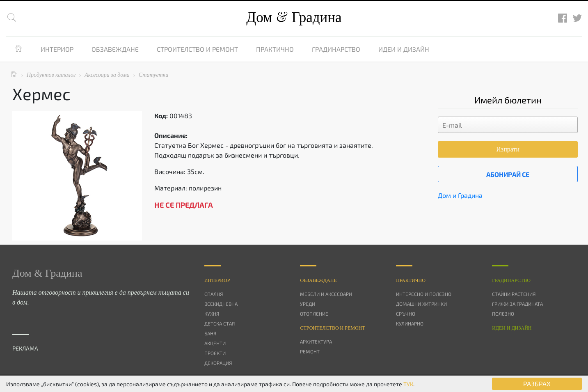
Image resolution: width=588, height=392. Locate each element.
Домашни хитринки (421, 304)
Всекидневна (221, 304)
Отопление (314, 314)
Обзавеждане (115, 49)
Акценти (215, 343)
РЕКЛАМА (25, 348)
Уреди (308, 304)
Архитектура (316, 342)
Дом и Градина (460, 195)
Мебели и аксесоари (326, 294)
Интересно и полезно (424, 294)
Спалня (214, 294)
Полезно (503, 314)
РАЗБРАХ (537, 384)
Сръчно (406, 314)
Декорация (218, 363)
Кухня (212, 314)
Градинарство (336, 49)
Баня (210, 333)
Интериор (57, 49)
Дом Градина (294, 17)
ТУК (408, 384)
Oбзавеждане (318, 280)
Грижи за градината (517, 304)
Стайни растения (514, 294)
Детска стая (220, 323)
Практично (275, 49)
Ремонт (310, 351)
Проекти (215, 353)
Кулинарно (410, 323)
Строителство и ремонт (197, 49)
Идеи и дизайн (404, 49)
